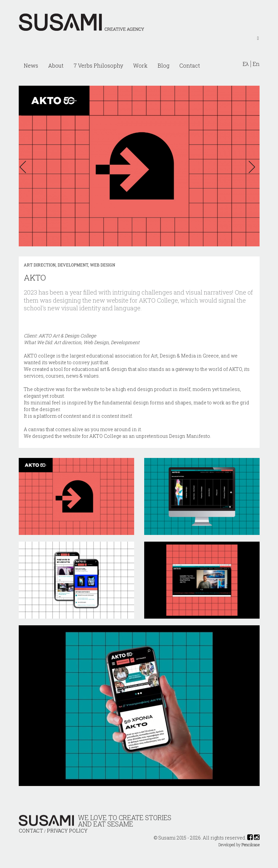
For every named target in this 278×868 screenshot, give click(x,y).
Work (140, 65)
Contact (190, 65)
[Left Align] (258, 38)
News (31, 65)
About (56, 65)
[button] (25, 167)
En (256, 64)
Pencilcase (251, 845)
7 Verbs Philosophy (98, 65)
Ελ (246, 64)
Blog (163, 65)
